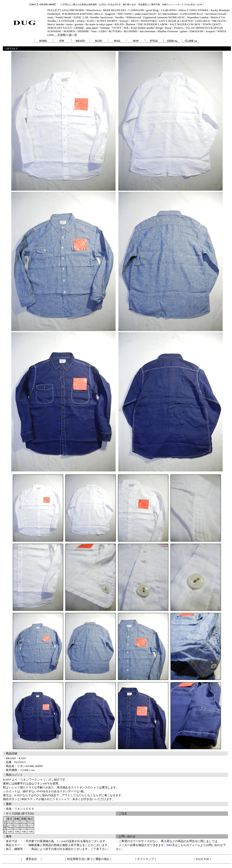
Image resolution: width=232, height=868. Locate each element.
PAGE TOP (202, 859)
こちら (182, 845)
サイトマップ (146, 859)
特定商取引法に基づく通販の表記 (88, 859)
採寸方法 (27, 813)
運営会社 (31, 859)
